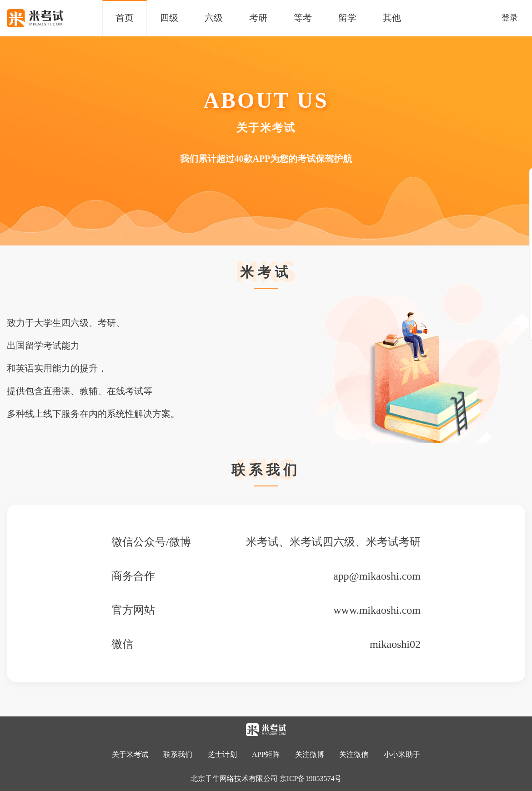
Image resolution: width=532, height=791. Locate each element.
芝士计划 (222, 754)
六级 (214, 18)
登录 (510, 18)
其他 (392, 18)
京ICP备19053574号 (311, 778)
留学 (347, 18)
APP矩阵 (266, 754)
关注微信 (355, 754)
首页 (125, 18)
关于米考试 (130, 754)
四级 (169, 18)
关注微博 (310, 754)
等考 (303, 18)
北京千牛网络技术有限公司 (234, 778)
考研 (258, 18)
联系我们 (178, 754)
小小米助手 (402, 754)
